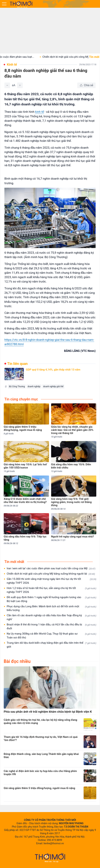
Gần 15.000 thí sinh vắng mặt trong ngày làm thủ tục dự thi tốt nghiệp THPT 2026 (51, 581)
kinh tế (40, 112)
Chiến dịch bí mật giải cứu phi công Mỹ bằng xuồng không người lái (51, 574)
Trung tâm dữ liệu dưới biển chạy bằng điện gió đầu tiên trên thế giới (51, 645)
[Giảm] (7, 85)
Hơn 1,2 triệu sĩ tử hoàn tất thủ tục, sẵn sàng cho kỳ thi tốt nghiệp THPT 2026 (51, 590)
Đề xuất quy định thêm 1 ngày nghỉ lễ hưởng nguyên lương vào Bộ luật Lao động (51, 599)
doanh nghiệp (34, 387)
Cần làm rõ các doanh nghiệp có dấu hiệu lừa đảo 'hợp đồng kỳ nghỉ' (51, 617)
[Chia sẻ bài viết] (86, 85)
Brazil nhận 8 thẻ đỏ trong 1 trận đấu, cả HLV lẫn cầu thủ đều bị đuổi (51, 626)
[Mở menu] (4, 4)
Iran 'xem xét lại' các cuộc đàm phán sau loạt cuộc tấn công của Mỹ (51, 568)
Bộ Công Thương (17, 387)
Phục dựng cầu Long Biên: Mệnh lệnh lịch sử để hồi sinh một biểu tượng (51, 608)
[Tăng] (20, 85)
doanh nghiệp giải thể (53, 387)
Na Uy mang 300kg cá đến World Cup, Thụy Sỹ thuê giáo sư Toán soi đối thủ (51, 636)
